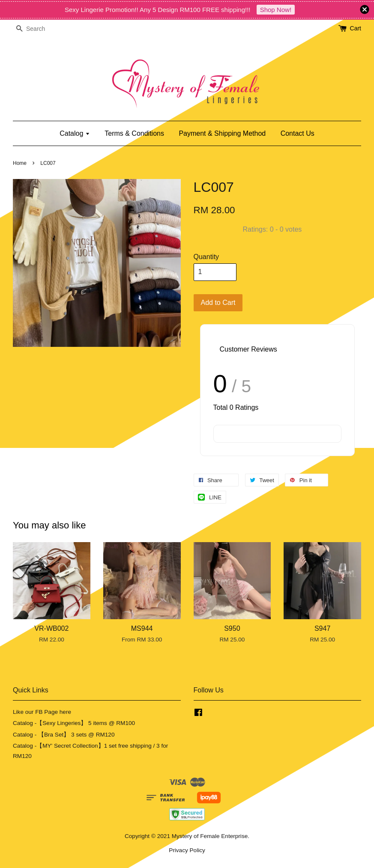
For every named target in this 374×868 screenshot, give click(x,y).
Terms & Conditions (134, 133)
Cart (356, 28)
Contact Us (298, 133)
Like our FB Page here (42, 712)
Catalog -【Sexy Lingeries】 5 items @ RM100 (74, 723)
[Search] (39, 29)
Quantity (206, 257)
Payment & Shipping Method (222, 133)
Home (20, 163)
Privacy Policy (187, 850)
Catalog (75, 133)
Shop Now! (276, 10)
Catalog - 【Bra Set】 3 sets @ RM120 (64, 735)
